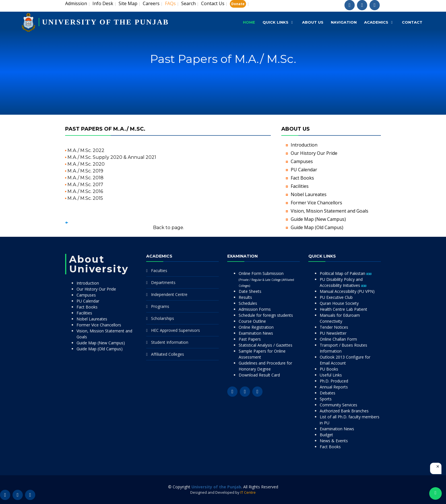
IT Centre (248, 492)
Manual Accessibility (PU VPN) (347, 291)
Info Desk (103, 3)
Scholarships (163, 318)
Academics (376, 22)
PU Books (329, 369)
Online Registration (256, 327)
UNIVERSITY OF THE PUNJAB (106, 22)
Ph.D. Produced (334, 381)
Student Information (170, 342)
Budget (326, 435)
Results (245, 297)
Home (249, 22)
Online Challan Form (338, 339)
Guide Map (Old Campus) (317, 227)
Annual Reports (334, 387)
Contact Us (213, 3)
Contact (412, 22)
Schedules (248, 303)
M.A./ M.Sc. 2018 (85, 178)
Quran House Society (339, 303)
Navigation (344, 22)
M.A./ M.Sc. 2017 (85, 185)
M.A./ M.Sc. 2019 (85, 171)
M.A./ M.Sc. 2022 (86, 150)
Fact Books (302, 178)
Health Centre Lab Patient (343, 309)
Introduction (304, 145)
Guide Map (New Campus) (318, 219)
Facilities (300, 186)
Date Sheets (250, 291)
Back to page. (169, 228)
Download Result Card (259, 375)
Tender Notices (334, 327)
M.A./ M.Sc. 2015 (85, 198)
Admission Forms (255, 309)
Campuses (302, 161)
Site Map (128, 3)
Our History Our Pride (314, 153)
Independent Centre (169, 294)
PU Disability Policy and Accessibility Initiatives (343, 282)
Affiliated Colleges (168, 354)
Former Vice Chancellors (316, 203)
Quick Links (275, 22)
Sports (326, 399)
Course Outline (252, 321)
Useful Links (331, 375)
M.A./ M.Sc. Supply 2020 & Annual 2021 (112, 157)
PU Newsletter (333, 333)
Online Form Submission (266, 279)
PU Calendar (304, 170)
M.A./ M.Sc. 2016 (85, 191)
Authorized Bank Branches (344, 411)
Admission (76, 3)
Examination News (256, 333)
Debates (328, 393)
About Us (313, 22)
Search (188, 3)
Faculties (159, 270)
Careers (151, 3)
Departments (163, 282)
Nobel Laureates (309, 194)
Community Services (338, 405)
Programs (160, 306)
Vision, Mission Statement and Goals (330, 211)
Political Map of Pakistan (346, 273)
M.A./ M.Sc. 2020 (86, 164)
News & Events (334, 441)
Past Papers (250, 339)
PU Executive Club (336, 297)
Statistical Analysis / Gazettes (266, 345)
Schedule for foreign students (266, 315)
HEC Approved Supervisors (175, 330)
